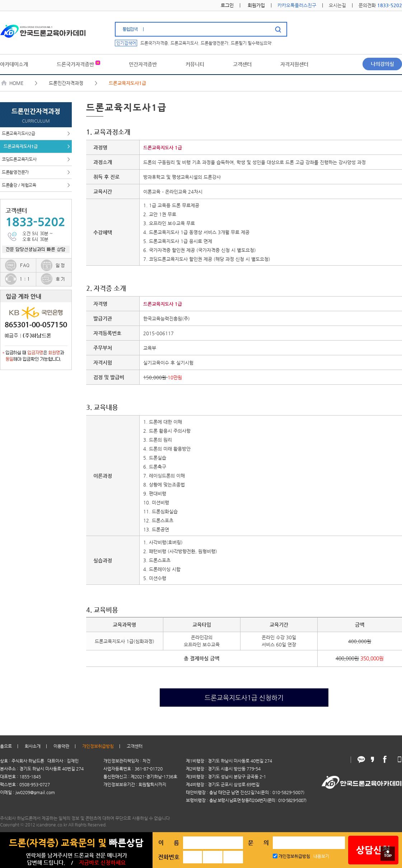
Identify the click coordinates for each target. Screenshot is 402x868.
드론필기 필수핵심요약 (251, 43)
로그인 (227, 5)
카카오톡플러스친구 (297, 5)
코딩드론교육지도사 (36, 159)
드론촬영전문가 (214, 43)
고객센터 (135, 746)
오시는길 (337, 5)
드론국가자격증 (154, 43)
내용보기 (321, 856)
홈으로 (6, 746)
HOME (12, 83)
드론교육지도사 (184, 43)
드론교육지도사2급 (36, 134)
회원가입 (256, 5)
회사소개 (33, 746)
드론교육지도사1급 (37, 146)
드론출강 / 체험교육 (36, 185)
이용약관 (61, 746)
